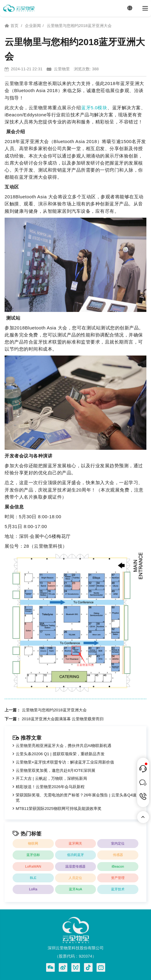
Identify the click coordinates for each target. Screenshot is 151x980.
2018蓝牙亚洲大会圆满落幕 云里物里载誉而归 (63, 719)
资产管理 (118, 878)
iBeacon (118, 866)
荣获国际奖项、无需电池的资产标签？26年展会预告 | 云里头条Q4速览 (76, 798)
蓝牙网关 (75, 843)
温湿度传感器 (75, 866)
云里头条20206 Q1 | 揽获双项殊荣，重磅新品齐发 (60, 754)
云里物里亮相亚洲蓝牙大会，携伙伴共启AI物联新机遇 (64, 746)
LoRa (33, 889)
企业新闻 (33, 26)
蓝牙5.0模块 (94, 108)
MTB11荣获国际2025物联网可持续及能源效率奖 (59, 809)
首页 (12, 26)
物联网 (33, 843)
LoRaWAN (33, 866)
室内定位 (118, 843)
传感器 (118, 855)
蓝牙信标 (33, 855)
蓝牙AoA (75, 889)
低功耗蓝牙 (75, 855)
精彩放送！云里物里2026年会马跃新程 (50, 787)
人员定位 (75, 878)
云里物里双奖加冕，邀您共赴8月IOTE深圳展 (56, 770)
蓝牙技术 (118, 889)
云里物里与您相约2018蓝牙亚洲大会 (79, 26)
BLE (33, 878)
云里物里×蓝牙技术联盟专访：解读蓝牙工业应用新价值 (65, 762)
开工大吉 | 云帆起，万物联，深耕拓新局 (51, 778)
